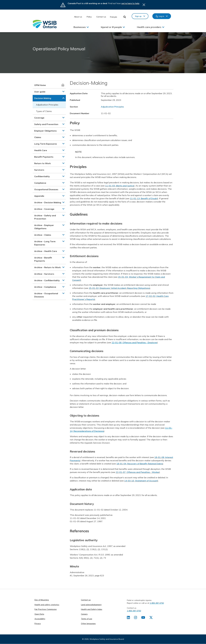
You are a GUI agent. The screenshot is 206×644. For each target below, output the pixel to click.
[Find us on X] (151, 618)
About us (78, 17)
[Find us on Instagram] (136, 618)
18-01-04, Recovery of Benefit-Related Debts (140, 464)
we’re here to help (130, 3)
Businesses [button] (80, 27)
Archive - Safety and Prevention (45, 217)
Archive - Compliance (45, 287)
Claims (38, 137)
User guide (40, 92)
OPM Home (40, 85)
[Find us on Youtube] (143, 618)
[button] (63, 92)
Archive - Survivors (44, 274)
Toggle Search (125, 17)
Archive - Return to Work (47, 267)
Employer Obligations (45, 131)
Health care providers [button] (149, 27)
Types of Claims (44, 111)
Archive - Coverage (44, 209)
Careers (84, 614)
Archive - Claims (43, 235)
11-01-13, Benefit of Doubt (144, 198)
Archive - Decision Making (48, 202)
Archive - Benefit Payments (43, 259)
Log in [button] (161, 16)
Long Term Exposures (46, 144)
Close (144, 5)
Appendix (39, 196)
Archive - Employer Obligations (44, 227)
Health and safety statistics (47, 605)
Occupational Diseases (46, 189)
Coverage (39, 118)
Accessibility (40, 619)
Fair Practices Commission (46, 609)
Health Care (41, 150)
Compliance (40, 183)
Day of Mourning (42, 600)
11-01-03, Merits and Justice (120, 186)
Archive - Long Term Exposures (45, 243)
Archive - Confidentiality (47, 280)
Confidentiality (42, 176)
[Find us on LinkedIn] (128, 618)
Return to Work (42, 163)
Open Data (39, 614)
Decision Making (43, 98)
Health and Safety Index (92, 609)
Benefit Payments (44, 157)
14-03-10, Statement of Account (141, 481)
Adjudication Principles (47, 105)
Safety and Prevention (46, 124)
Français (114, 17)
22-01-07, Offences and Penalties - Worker (138, 472)
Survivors (39, 170)
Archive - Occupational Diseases (46, 295)
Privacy (38, 624)
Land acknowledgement (91, 605)
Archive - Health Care (46, 251)
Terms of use (87, 619)
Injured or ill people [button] (111, 27)
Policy (89, 17)
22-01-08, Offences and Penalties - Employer (134, 342)
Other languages (88, 624)
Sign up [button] (138, 16)
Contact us (101, 17)
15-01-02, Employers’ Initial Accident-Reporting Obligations (119, 288)
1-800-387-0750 (157, 603)
